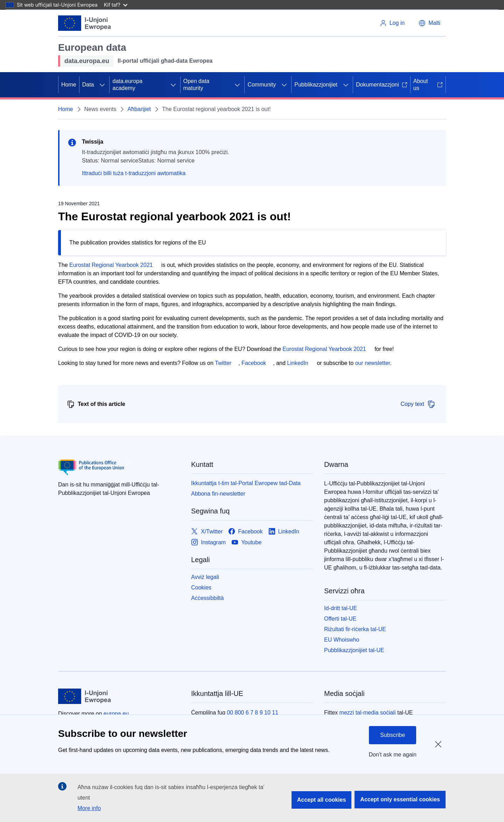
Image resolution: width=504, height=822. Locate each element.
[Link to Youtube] (246, 542)
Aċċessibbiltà (207, 598)
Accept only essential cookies (400, 799)
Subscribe (393, 735)
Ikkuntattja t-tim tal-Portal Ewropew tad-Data (246, 483)
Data (88, 85)
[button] (429, 23)
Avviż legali (205, 577)
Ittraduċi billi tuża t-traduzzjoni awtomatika (134, 173)
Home (69, 85)
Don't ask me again (393, 755)
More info (89, 808)
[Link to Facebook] (245, 531)
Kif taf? (116, 5)
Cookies (201, 588)
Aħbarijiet (139, 109)
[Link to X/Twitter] (207, 531)
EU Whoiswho (342, 640)
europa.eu (116, 714)
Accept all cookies (322, 800)
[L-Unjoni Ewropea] (85, 23)
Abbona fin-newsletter (218, 494)
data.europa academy (127, 85)
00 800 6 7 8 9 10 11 (253, 713)
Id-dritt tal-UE (341, 608)
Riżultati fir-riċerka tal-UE (355, 629)
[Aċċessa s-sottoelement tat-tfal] (102, 85)
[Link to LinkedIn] (284, 531)
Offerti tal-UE (340, 619)
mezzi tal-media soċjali (368, 713)
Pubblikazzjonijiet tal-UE (354, 650)
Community (262, 85)
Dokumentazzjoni (382, 85)
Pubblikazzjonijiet (316, 85)
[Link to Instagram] (208, 542)
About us (428, 85)
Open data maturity (197, 85)
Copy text (418, 404)
